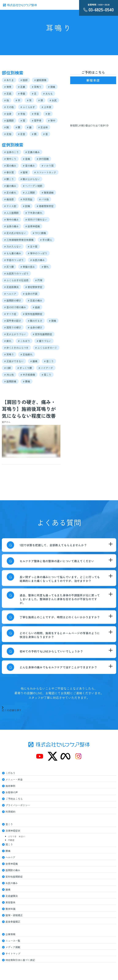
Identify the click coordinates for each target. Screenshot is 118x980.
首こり (9, 824)
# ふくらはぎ (28, 107)
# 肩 (23, 120)
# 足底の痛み (35, 300)
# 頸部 (24, 80)
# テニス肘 (10, 206)
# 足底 (8, 93)
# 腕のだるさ (35, 321)
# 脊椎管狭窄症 (45, 206)
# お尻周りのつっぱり (16, 273)
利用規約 (10, 812)
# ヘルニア (10, 294)
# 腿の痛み (10, 186)
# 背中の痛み (11, 219)
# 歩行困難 (43, 159)
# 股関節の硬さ (13, 300)
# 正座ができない (14, 361)
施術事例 (10, 786)
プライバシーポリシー (18, 805)
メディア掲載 (13, 947)
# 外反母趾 (27, 199)
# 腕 (7, 127)
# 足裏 (22, 87)
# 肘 (48, 114)
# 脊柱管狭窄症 (34, 287)
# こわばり (24, 341)
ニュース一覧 (13, 941)
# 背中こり (10, 159)
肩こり (9, 844)
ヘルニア (10, 857)
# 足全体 (43, 127)
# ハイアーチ (46, 368)
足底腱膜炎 (12, 896)
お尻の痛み (12, 883)
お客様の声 (12, 792)
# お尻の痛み (38, 260)
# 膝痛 (34, 361)
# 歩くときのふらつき (16, 348)
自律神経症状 (13, 831)
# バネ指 (44, 199)
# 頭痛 (52, 87)
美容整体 (10, 902)
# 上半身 (46, 107)
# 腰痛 (27, 381)
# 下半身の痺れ (34, 213)
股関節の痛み (13, 870)
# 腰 (18, 127)
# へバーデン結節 (33, 186)
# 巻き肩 (9, 172)
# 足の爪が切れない (15, 233)
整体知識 (10, 909)
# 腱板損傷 (40, 80)
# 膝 (29, 127)
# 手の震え (46, 240)
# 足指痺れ (27, 354)
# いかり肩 (48, 166)
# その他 (9, 107)
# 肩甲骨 (37, 120)
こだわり (10, 773)
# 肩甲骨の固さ (13, 321)
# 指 (7, 100)
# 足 (34, 93)
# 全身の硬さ (35, 327)
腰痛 (8, 851)
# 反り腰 (9, 267)
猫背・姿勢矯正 (14, 915)
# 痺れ (8, 341)
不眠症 (11, 840)
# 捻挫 (36, 307)
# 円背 (39, 280)
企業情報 (10, 934)
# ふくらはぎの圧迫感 (16, 280)
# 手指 (22, 114)
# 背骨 (8, 87)
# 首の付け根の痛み (15, 307)
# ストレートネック (45, 172)
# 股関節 (9, 120)
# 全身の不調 (30, 294)
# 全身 (8, 114)
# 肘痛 (27, 206)
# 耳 (29, 100)
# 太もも (48, 93)
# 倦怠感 (9, 199)
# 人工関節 (29, 193)
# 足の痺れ (10, 193)
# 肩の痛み (10, 166)
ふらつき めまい (17, 836)
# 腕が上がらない (30, 179)
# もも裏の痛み (13, 253)
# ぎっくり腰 (25, 368)
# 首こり (49, 361)
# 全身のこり (11, 152)
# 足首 (22, 134)
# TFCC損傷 (39, 233)
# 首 (46, 134)
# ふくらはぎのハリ (46, 348)
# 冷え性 (9, 375)
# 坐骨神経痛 (33, 226)
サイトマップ (13, 953)
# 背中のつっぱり (38, 253)
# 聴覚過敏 (48, 193)
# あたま (9, 80)
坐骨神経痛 (12, 864)
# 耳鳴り (37, 87)
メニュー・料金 (14, 779)
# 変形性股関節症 (33, 314)
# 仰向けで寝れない (36, 219)
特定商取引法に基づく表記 (20, 960)
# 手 (18, 100)
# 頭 (41, 100)
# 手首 (35, 114)
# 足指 (8, 134)
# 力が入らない (13, 246)
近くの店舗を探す (12, 709)
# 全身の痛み (11, 226)
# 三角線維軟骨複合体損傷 (19, 240)
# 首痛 (27, 159)
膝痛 (8, 889)
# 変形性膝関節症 (42, 334)
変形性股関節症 (14, 877)
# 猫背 (24, 172)
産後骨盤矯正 (13, 922)
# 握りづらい (44, 341)
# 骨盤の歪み (28, 267)
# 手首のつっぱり (14, 260)
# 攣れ (45, 267)
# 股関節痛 (10, 381)
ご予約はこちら (14, 799)
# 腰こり (9, 179)
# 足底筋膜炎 (11, 287)
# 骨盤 (22, 93)
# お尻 (53, 100)
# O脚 (8, 368)
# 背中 (52, 120)
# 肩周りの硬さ (13, 327)
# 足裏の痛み (33, 152)
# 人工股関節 (11, 213)
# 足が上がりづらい (15, 334)
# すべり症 (10, 314)
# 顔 (34, 134)
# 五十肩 (33, 246)
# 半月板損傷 (28, 375)
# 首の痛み (29, 166)
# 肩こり (46, 375)
